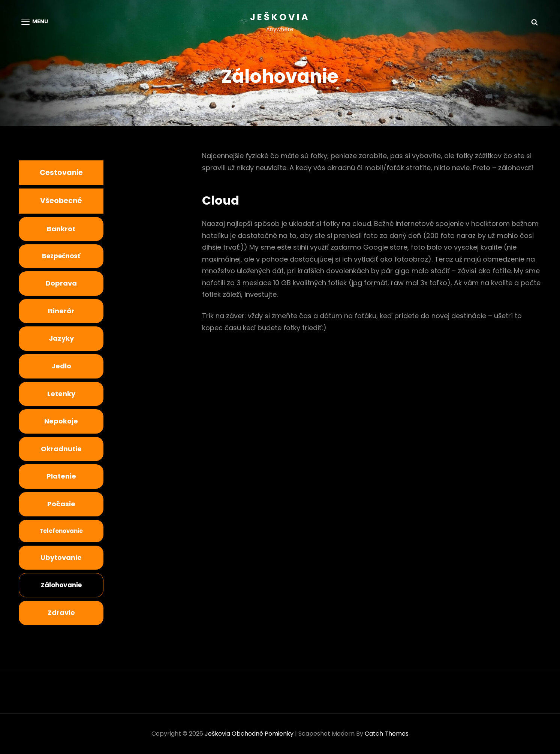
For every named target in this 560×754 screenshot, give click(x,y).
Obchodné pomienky (263, 734)
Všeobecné (61, 201)
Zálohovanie (61, 585)
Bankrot (61, 229)
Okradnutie (61, 449)
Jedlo (61, 366)
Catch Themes (387, 734)
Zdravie (61, 613)
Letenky (61, 394)
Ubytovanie (61, 557)
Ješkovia (280, 17)
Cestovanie (61, 173)
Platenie (61, 476)
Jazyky (61, 338)
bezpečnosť (61, 256)
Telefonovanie (61, 531)
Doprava (61, 283)
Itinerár (61, 311)
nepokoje (61, 421)
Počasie (61, 504)
